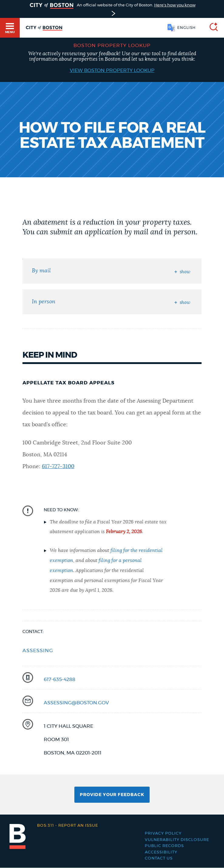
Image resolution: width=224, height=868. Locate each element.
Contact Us (159, 858)
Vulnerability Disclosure (177, 840)
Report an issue (68, 826)
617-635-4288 (59, 679)
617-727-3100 (58, 467)
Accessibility (161, 852)
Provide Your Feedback (112, 795)
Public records (164, 846)
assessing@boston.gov (76, 703)
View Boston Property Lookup (112, 70)
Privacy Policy (163, 834)
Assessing (38, 651)
